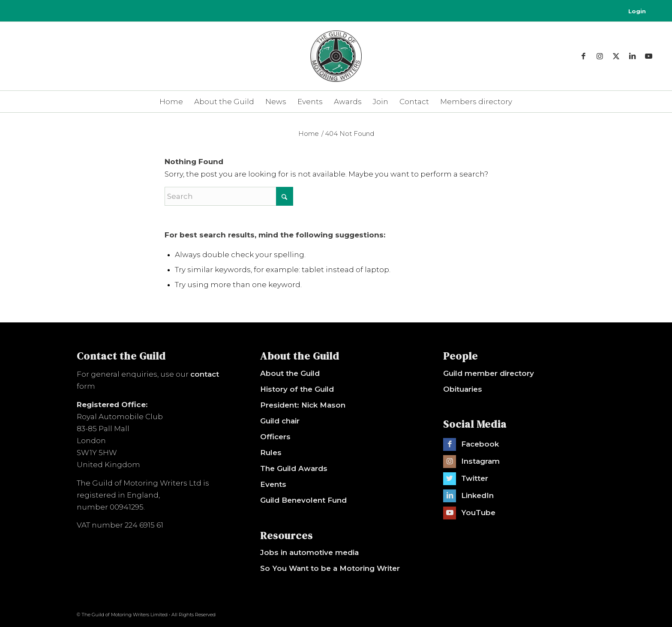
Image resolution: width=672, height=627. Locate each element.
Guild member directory (489, 373)
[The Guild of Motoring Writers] (336, 65)
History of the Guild (297, 389)
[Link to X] (616, 56)
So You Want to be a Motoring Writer (330, 568)
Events (273, 484)
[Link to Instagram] (600, 56)
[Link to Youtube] (649, 56)
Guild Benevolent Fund (303, 500)
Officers (275, 437)
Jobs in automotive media (309, 552)
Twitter (475, 478)
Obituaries (463, 389)
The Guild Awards (294, 468)
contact (205, 374)
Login (637, 11)
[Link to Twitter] (450, 479)
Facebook (480, 444)
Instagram (480, 461)
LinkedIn (477, 495)
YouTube (478, 513)
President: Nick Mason (303, 405)
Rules (271, 453)
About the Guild (290, 373)
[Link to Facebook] (584, 56)
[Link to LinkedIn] (633, 56)
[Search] (229, 196)
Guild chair (280, 421)
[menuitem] (635, 12)
